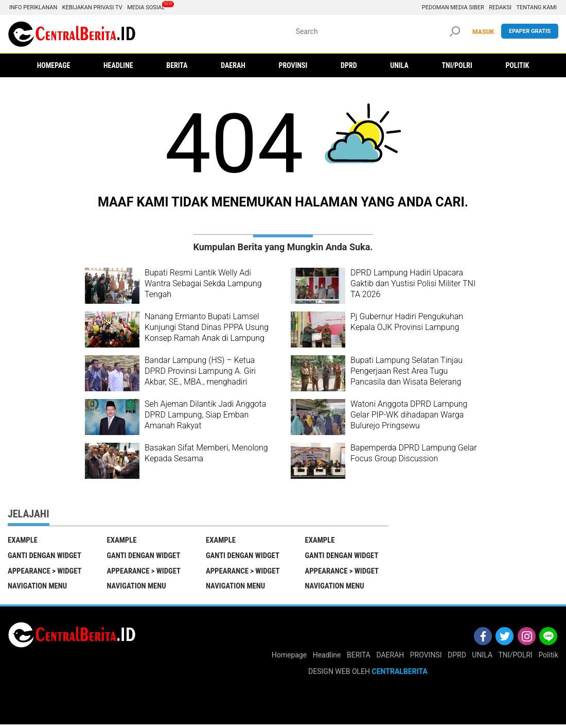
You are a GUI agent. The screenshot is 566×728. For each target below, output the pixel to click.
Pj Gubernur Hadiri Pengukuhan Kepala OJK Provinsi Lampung (407, 322)
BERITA (359, 658)
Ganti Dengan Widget (45, 557)
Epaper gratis (530, 31)
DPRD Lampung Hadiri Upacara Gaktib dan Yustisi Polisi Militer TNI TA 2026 (413, 283)
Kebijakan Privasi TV (92, 7)
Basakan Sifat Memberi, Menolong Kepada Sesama (206, 453)
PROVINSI (426, 658)
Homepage (289, 658)
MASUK (483, 32)
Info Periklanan (33, 7)
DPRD (457, 658)
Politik (548, 658)
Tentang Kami (536, 7)
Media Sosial (146, 7)
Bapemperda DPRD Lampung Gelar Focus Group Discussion (414, 453)
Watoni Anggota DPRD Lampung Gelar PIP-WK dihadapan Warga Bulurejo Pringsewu (409, 415)
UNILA (482, 658)
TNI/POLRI (516, 658)
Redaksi (500, 7)
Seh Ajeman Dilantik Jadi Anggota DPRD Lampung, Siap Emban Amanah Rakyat (205, 415)
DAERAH (390, 658)
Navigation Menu (38, 589)
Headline (327, 658)
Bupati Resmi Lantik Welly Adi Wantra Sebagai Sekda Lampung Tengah (203, 283)
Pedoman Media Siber (453, 7)
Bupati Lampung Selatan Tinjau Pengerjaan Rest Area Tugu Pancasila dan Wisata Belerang (406, 371)
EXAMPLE (23, 540)
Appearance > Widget (46, 573)
